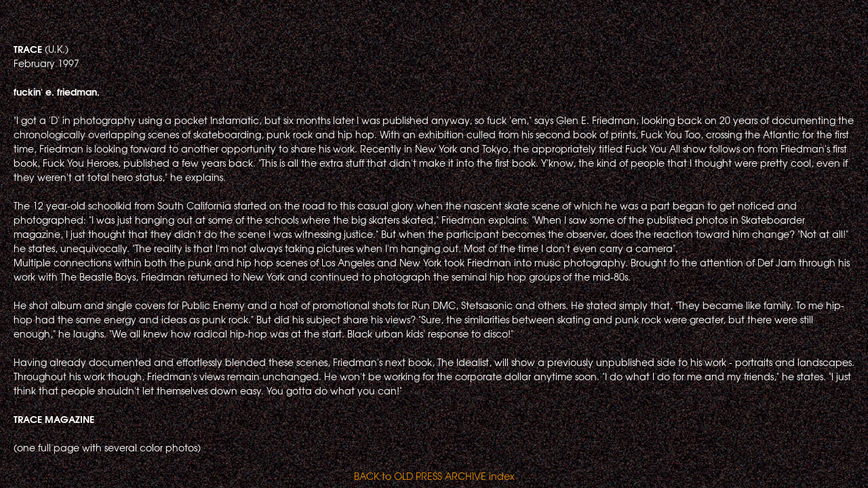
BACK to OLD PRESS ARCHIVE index (434, 476)
